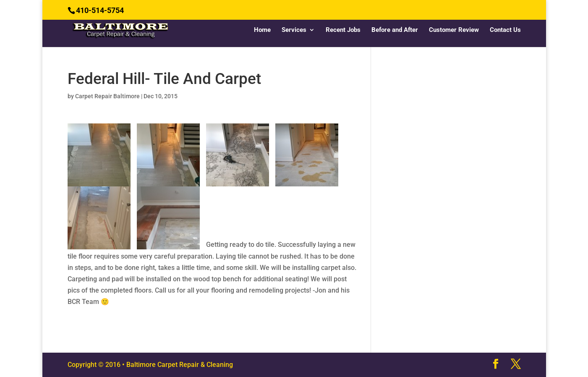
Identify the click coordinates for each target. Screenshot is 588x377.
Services (294, 30)
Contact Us (505, 30)
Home (262, 30)
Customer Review (454, 30)
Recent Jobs (343, 30)
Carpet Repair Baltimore (107, 96)
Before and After (395, 30)
